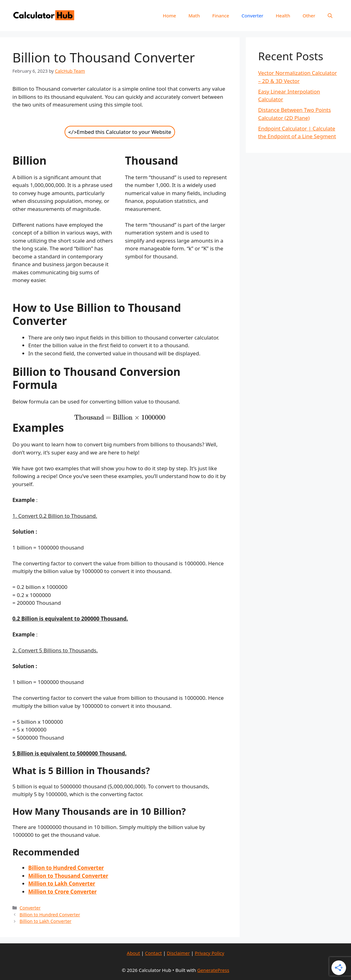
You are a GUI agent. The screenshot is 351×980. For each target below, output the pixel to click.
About (134, 953)
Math (194, 16)
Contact (153, 953)
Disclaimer (178, 953)
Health (283, 16)
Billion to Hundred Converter (50, 915)
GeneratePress (213, 970)
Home (170, 16)
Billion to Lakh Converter (45, 921)
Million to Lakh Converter (62, 884)
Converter (252, 16)
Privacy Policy (210, 953)
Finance (221, 16)
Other (309, 16)
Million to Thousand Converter (68, 876)
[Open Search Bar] (330, 16)
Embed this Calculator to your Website (120, 132)
